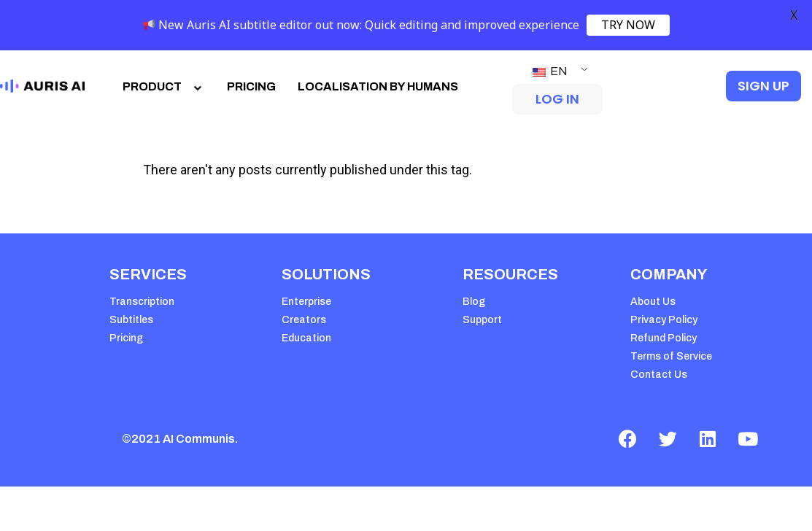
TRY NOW (628, 25)
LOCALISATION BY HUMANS (378, 86)
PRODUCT (164, 86)
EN (550, 71)
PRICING (251, 86)
